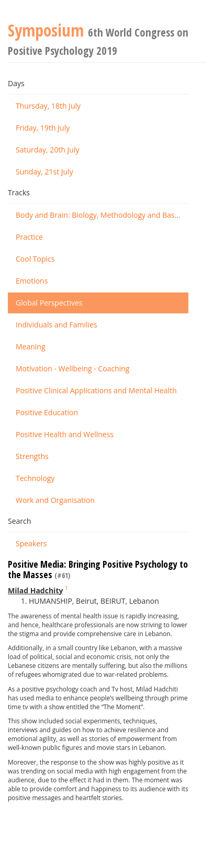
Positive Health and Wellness (65, 434)
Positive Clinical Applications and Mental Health (96, 390)
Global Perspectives (49, 303)
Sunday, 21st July (44, 172)
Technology (35, 478)
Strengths (32, 456)
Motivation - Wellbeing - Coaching (72, 368)
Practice (29, 237)
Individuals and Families (57, 325)
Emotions (32, 281)
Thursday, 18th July (48, 106)
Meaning (31, 347)
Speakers (31, 543)
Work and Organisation (55, 500)
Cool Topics (35, 259)
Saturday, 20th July (48, 150)
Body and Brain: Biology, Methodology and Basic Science (102, 215)
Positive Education (47, 412)
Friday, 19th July (43, 128)
